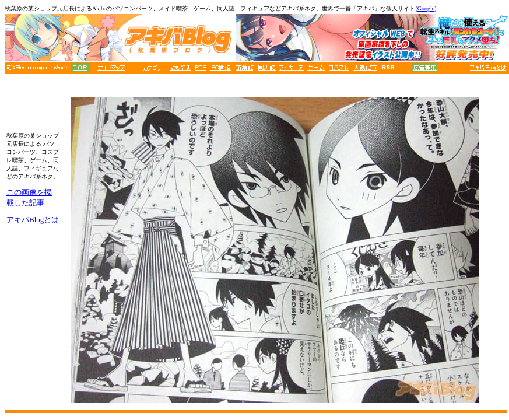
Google (426, 8)
